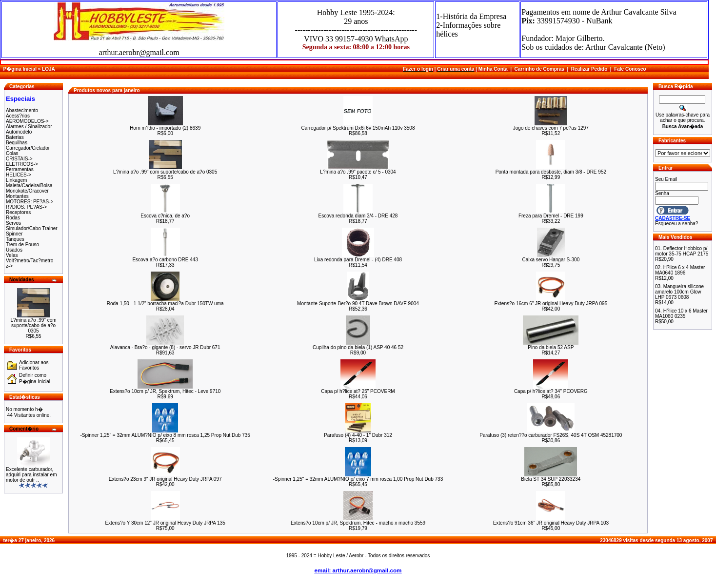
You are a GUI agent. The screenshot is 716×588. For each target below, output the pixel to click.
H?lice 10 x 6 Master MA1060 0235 (681, 314)
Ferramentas (20, 169)
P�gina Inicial (20, 69)
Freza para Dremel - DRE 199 (551, 216)
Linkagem (16, 180)
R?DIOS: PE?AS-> (26, 207)
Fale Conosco (630, 69)
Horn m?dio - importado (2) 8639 (165, 128)
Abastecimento (22, 110)
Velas (12, 255)
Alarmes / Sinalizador (29, 127)
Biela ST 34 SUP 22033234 (551, 479)
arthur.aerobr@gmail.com (139, 52)
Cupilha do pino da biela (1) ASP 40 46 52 (358, 347)
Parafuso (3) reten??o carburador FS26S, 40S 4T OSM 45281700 (551, 435)
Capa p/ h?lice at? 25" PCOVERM (358, 391)
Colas (12, 153)
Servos (13, 223)
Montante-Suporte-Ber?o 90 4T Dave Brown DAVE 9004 (358, 304)
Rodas (13, 218)
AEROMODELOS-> (27, 121)
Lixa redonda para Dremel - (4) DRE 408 (358, 260)
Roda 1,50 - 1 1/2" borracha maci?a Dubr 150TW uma (165, 304)
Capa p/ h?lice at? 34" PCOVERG (551, 391)
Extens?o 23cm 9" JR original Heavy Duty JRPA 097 (165, 479)
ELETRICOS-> (22, 164)
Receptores (18, 212)
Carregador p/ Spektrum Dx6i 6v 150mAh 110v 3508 (358, 128)
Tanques (15, 239)
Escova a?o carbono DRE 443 (165, 260)
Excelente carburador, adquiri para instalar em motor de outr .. (31, 475)
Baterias (15, 137)
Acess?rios (18, 116)
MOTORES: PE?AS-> (30, 202)
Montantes (17, 196)
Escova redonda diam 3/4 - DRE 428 (358, 216)
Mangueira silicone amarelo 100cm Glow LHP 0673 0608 (679, 292)
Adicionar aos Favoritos (34, 365)
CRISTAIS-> (19, 159)
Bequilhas (17, 143)
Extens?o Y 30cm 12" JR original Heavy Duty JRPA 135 (165, 523)
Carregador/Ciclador (28, 148)
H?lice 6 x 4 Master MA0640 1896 (680, 270)
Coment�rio (24, 429)
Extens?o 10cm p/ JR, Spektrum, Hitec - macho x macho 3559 (358, 523)
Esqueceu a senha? (676, 224)
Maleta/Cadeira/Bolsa (29, 186)
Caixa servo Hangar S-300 (551, 260)
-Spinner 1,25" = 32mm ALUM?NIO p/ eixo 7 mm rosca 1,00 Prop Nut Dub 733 (358, 479)
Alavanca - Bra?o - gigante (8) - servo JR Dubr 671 (165, 347)
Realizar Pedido (589, 69)
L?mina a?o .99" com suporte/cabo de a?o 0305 (33, 325)
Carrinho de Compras (539, 69)
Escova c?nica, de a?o (165, 216)
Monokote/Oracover (27, 191)
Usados (14, 250)
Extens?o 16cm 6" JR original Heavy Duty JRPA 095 (551, 304)
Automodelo (19, 132)
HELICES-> (19, 175)
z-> (9, 266)
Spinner (14, 234)
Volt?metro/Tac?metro (30, 261)
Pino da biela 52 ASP (551, 347)
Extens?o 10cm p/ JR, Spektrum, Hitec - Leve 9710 (165, 391)
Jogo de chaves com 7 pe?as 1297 (551, 128)
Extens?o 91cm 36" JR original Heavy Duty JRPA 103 (551, 523)
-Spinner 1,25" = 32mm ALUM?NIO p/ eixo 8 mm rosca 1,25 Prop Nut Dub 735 (165, 435)
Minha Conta (493, 69)
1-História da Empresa (471, 16)
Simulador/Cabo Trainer (32, 228)
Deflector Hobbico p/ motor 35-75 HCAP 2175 (682, 251)
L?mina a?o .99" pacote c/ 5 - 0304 (358, 172)
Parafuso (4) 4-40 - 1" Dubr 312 (358, 435)
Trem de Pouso (22, 245)
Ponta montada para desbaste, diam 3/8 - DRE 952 (551, 172)
